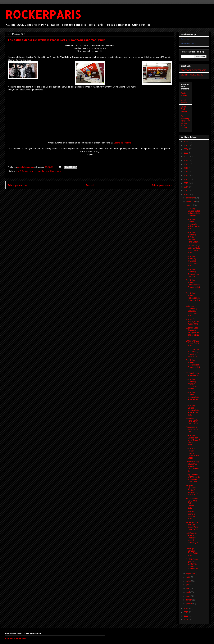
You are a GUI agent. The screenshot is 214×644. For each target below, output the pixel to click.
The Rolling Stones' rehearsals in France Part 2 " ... (193, 397)
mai (188, 588)
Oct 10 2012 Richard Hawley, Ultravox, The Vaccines (192, 453)
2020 (186, 164)
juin (188, 585)
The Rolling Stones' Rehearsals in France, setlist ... (193, 285)
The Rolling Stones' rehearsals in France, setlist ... (193, 365)
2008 (186, 620)
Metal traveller (184, 101)
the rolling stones (53, 171)
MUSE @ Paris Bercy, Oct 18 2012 (192, 343)
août (188, 577)
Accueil (89, 185)
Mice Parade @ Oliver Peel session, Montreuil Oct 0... (192, 466)
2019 (186, 168)
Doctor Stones (184, 94)
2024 (186, 149)
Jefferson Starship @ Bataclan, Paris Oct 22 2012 (192, 311)
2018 (186, 172)
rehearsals (39, 171)
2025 (186, 145)
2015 (186, 183)
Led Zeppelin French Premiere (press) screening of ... (192, 539)
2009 (186, 616)
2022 (186, 157)
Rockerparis (185, 39)
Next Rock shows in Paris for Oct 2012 (192, 515)
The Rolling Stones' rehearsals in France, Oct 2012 (192, 410)
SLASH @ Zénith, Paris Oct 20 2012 (192, 322)
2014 (186, 187)
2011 (186, 608)
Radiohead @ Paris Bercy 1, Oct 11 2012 (193, 429)
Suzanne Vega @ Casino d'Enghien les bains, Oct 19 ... (192, 332)
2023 (186, 153)
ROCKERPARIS (43, 14)
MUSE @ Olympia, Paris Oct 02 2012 (192, 552)
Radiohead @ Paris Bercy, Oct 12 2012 (192, 421)
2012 (19, 171)
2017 (186, 176)
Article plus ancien (162, 185)
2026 (186, 142)
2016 (186, 179)
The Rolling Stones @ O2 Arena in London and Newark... (192, 384)
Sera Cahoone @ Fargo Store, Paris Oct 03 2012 (192, 526)
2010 (186, 612)
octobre (190, 205)
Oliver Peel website (184, 109)
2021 (186, 160)
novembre (191, 202)
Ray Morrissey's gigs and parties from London (185, 122)
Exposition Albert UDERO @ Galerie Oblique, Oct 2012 (193, 503)
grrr (31, 171)
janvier (189, 604)
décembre (191, 198)
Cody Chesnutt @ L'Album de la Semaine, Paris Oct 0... (193, 478)
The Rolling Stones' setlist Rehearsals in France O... (193, 212)
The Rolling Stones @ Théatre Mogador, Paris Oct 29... (193, 237)
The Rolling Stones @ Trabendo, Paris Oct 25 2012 (192, 261)
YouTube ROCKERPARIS (192, 75)
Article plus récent (18, 185)
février (189, 600)
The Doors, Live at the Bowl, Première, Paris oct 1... (192, 353)
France (25, 171)
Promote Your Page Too (189, 43)
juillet (189, 581)
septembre (191, 573)
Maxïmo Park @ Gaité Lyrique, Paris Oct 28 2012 (193, 249)
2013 (186, 191)
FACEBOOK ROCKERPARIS (194, 70)
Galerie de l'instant (122, 143)
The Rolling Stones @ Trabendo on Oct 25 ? (192, 273)
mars (189, 596)
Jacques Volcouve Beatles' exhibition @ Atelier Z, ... (192, 490)
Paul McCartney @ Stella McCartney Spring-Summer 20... (193, 564)
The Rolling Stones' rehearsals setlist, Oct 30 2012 (193, 224)
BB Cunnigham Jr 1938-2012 (192, 374)
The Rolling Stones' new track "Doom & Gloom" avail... (193, 440)
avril (188, 592)
